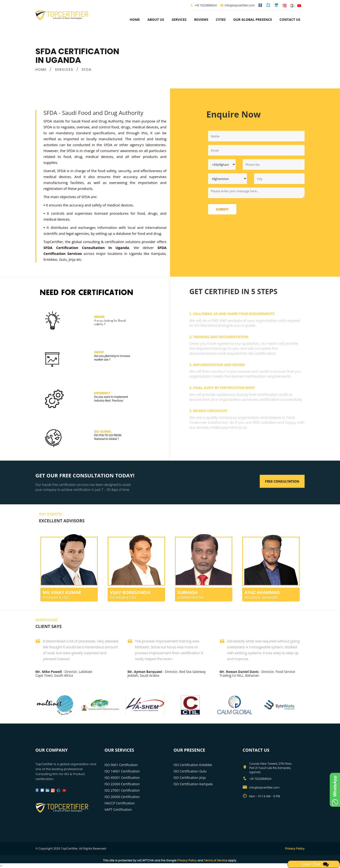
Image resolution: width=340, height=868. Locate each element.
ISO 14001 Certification (122, 771)
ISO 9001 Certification (121, 765)
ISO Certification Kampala (193, 784)
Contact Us (290, 20)
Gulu (63, 259)
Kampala (158, 253)
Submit (222, 209)
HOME (41, 70)
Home (135, 20)
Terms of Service (216, 860)
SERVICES (64, 70)
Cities (221, 20)
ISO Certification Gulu (190, 771)
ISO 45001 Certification (122, 778)
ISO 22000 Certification (122, 784)
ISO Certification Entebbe (193, 765)
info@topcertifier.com (238, 5)
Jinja (72, 259)
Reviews (201, 20)
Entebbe (50, 259)
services (179, 20)
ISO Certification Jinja (190, 778)
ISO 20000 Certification (122, 797)
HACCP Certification (120, 803)
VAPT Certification (118, 809)
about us (156, 20)
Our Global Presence (253, 20)
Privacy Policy (295, 848)
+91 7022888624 (206, 5)
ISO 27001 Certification (122, 790)
